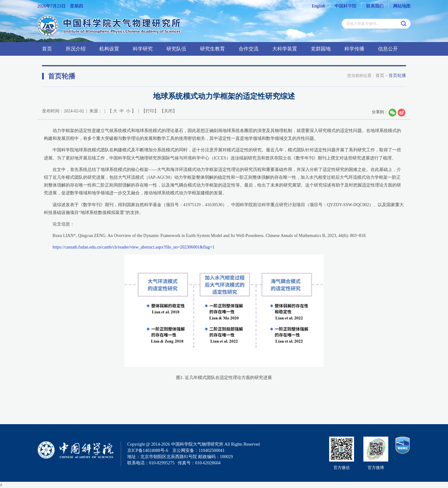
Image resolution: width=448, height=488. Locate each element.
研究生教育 (212, 49)
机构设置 (109, 49)
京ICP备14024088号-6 (148, 450)
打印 (150, 111)
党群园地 (321, 49)
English (318, 6)
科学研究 (143, 49)
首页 (47, 49)
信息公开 (388, 49)
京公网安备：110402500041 (198, 450)
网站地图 (402, 6)
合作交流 (249, 49)
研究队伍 (176, 49)
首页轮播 (397, 76)
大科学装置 (285, 49)
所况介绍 (76, 49)
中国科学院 (346, 6)
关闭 (168, 111)
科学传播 (354, 49)
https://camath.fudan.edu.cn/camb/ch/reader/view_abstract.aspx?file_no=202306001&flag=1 (133, 247)
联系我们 (375, 6)
